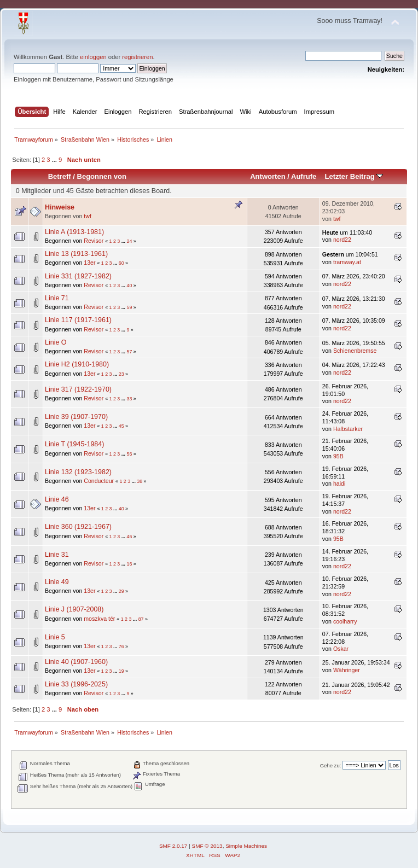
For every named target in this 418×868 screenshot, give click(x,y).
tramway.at (347, 262)
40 (129, 286)
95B (338, 456)
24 (129, 241)
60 (121, 263)
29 (121, 591)
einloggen (93, 57)
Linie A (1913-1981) (74, 232)
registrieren (137, 57)
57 (129, 352)
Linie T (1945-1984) (74, 444)
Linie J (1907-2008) (74, 609)
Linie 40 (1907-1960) (76, 662)
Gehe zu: (331, 765)
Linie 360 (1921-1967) (78, 527)
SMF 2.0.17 (173, 846)
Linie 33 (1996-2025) (76, 684)
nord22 (342, 240)
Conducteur (99, 481)
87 (141, 619)
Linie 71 (57, 298)
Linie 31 (57, 555)
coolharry (345, 621)
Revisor (94, 241)
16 (129, 564)
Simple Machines (246, 846)
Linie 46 (57, 499)
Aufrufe (304, 176)
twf (88, 216)
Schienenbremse (355, 351)
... (55, 160)
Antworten (268, 176)
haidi (339, 483)
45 (121, 426)
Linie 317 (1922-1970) (78, 389)
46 (129, 537)
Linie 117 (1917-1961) (78, 320)
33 (129, 399)
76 (121, 646)
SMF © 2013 (207, 846)
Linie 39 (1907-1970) (76, 417)
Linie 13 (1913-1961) (76, 254)
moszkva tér (99, 619)
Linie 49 (57, 582)
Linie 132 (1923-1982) (78, 472)
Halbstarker (348, 429)
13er (89, 263)
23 (121, 374)
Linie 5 (55, 637)
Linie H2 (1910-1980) (77, 364)
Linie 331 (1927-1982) (78, 276)
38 (140, 481)
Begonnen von (102, 176)
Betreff (60, 176)
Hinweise (60, 207)
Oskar (341, 649)
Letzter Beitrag (354, 176)
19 (121, 671)
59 (129, 307)
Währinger (347, 670)
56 (129, 454)
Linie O (56, 342)
